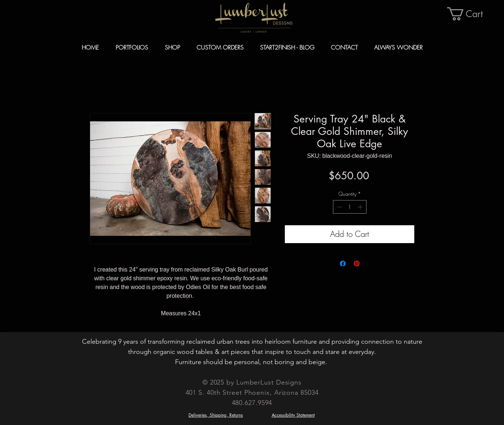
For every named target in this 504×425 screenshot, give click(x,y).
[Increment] (361, 207)
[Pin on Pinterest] (357, 264)
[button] (472, 14)
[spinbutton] (350, 207)
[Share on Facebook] (343, 264)
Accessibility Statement (293, 415)
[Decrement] (339, 207)
